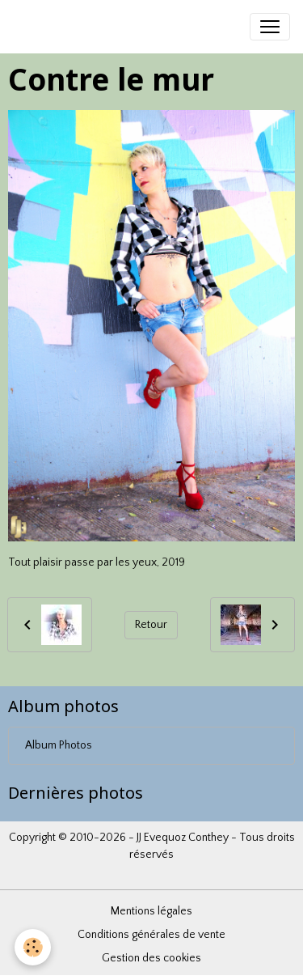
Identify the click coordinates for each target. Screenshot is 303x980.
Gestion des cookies (151, 958)
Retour (151, 625)
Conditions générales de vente (151, 935)
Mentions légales (151, 911)
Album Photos (59, 745)
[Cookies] (33, 947)
